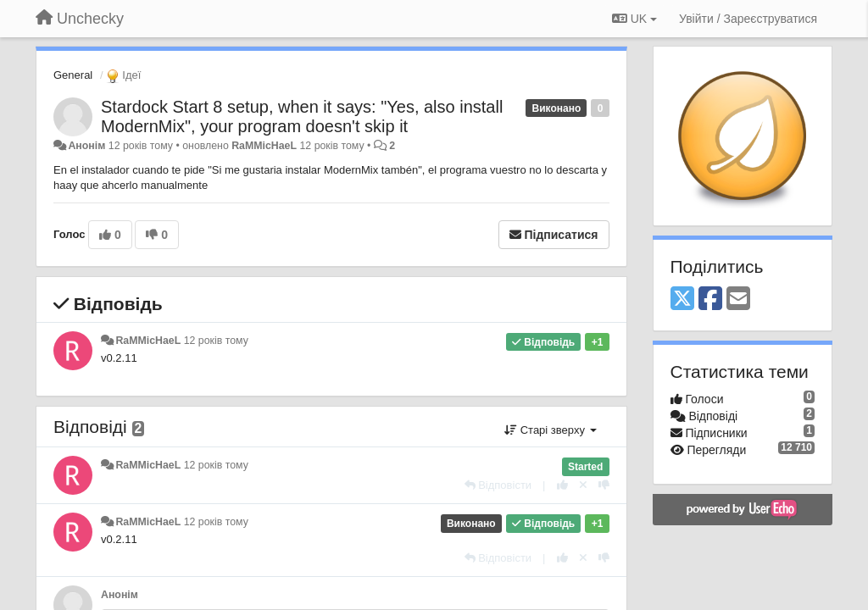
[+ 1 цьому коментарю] (562, 485)
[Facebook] (710, 299)
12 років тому (216, 341)
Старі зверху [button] (550, 430)
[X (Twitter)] (682, 299)
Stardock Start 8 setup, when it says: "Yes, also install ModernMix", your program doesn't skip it (302, 116)
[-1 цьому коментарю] (604, 485)
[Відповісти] (498, 485)
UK (634, 19)
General (73, 75)
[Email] (738, 299)
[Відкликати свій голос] (583, 485)
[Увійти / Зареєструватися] (748, 19)
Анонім (86, 146)
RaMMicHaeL (264, 146)
